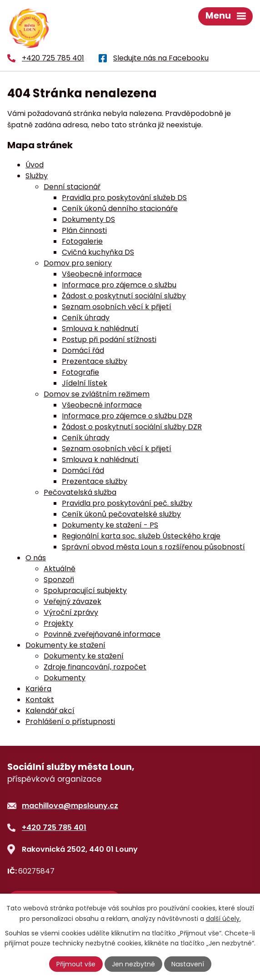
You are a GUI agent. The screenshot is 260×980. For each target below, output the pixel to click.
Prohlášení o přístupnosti (70, 721)
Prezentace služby (95, 361)
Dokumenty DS (88, 219)
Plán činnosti (84, 230)
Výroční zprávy (71, 612)
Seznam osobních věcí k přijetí (117, 307)
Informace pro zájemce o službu (119, 285)
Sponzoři (59, 580)
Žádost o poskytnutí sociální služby (124, 296)
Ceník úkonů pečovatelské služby (121, 514)
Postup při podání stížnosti (109, 339)
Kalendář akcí (50, 711)
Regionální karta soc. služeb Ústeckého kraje (141, 536)
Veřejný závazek (72, 601)
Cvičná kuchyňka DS (98, 252)
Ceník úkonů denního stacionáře (120, 209)
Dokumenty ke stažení (65, 645)
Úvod (35, 165)
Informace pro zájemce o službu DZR (127, 416)
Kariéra (38, 689)
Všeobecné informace (102, 274)
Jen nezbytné (134, 964)
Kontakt (40, 700)
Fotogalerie (82, 241)
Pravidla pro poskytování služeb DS (124, 198)
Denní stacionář (72, 187)
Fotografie (80, 372)
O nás (36, 558)
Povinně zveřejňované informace (102, 634)
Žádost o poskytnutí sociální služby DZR (132, 427)
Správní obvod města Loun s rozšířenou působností (153, 547)
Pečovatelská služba (80, 492)
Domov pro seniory (78, 263)
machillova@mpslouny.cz (70, 806)
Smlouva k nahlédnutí (100, 329)
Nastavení (188, 964)
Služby (37, 176)
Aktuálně (60, 569)
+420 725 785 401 (54, 827)
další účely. (223, 918)
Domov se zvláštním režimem (97, 394)
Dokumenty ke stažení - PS (110, 525)
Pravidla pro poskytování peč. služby (127, 503)
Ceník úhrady (86, 318)
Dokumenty (65, 678)
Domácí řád (83, 350)
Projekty (58, 623)
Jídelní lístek (85, 383)
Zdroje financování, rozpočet (95, 667)
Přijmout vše (76, 964)
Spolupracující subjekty (85, 591)
